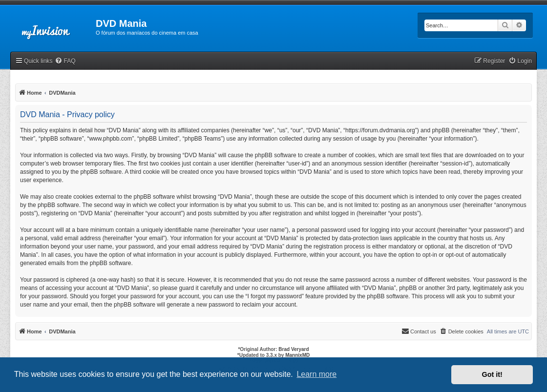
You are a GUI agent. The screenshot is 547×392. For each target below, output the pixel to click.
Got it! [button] (492, 374)
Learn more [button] (316, 374)
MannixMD (297, 355)
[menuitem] (65, 61)
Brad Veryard (294, 349)
